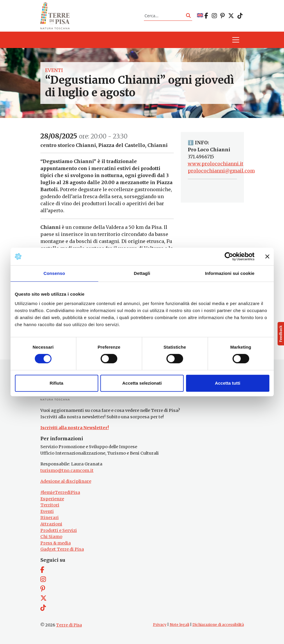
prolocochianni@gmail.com (221, 171)
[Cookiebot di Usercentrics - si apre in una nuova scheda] (229, 256)
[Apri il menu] (236, 40)
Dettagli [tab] (142, 273)
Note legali (179, 625)
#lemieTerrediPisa (60, 492)
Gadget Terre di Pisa (62, 549)
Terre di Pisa (69, 625)
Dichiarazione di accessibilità (218, 625)
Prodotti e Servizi (59, 530)
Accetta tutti (228, 383)
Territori (50, 505)
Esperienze (52, 499)
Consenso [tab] (54, 273)
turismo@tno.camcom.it (67, 470)
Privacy (160, 625)
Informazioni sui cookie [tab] (230, 273)
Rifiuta (57, 383)
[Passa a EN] (200, 16)
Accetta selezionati (142, 383)
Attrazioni (51, 524)
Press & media (56, 543)
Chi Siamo (51, 537)
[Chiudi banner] (267, 256)
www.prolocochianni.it (216, 164)
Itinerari (50, 518)
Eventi (54, 70)
